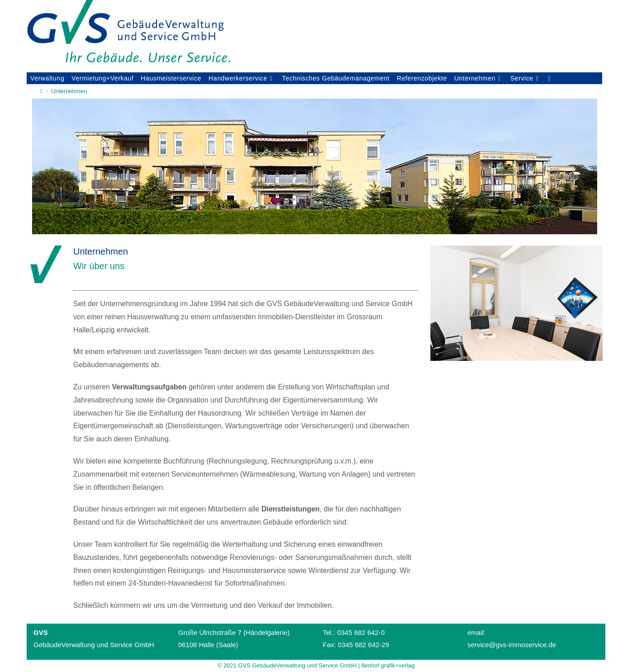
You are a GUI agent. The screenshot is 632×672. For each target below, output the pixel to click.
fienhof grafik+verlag (388, 665)
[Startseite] (41, 91)
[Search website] (549, 78)
